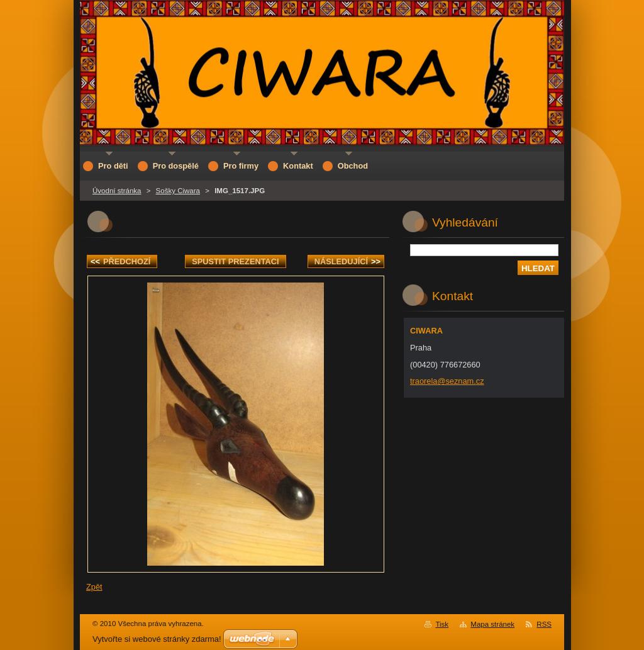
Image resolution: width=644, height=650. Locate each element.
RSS (544, 624)
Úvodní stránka (117, 191)
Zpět (94, 587)
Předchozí (120, 261)
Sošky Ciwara (178, 191)
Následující (347, 261)
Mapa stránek (492, 624)
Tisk (442, 624)
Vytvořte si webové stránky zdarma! (157, 639)
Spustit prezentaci (235, 261)
